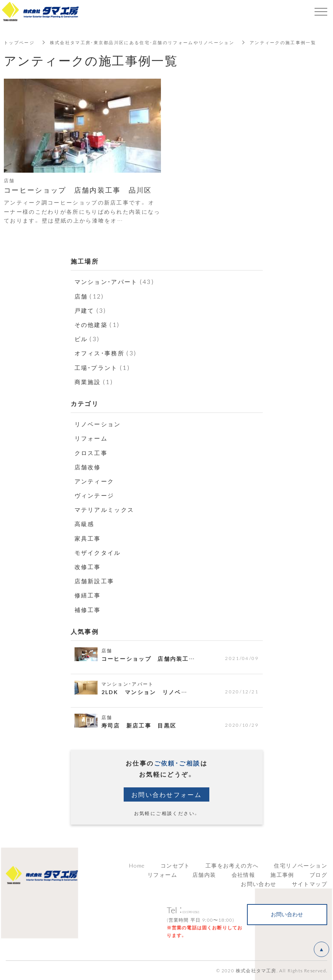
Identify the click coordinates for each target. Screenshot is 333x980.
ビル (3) (88, 338)
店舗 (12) (90, 296)
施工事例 (282, 874)
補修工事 (89, 609)
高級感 (85, 523)
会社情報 (244, 874)
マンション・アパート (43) (117, 281)
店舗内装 (204, 874)
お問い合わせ (258, 884)
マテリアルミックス (106, 509)
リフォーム (92, 438)
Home (137, 865)
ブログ (318, 874)
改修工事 (89, 566)
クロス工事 (92, 452)
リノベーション (99, 424)
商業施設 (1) (95, 381)
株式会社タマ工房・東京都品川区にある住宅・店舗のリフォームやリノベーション (152, 42)
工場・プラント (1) (104, 367)
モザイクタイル (99, 552)
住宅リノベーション (301, 865)
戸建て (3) (91, 310)
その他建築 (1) (99, 324)
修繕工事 (89, 595)
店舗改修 (89, 467)
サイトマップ (310, 884)
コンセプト (175, 865)
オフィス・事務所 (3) (108, 353)
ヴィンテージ (96, 495)
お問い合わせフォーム (167, 794)
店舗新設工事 (96, 581)
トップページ (20, 42)
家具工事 (89, 538)
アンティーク (96, 481)
